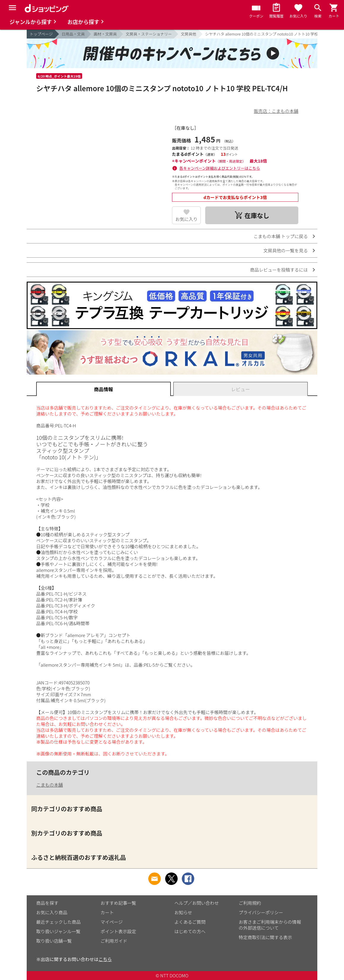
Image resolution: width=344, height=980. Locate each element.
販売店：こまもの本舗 (276, 111)
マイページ (112, 922)
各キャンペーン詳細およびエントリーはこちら (220, 168)
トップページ (41, 34)
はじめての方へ (190, 931)
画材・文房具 (105, 34)
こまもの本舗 (50, 785)
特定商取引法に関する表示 (265, 937)
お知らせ (183, 912)
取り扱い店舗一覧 (54, 941)
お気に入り (186, 219)
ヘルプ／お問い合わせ (197, 903)
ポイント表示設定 (118, 931)
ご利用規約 (250, 903)
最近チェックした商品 (58, 922)
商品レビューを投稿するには (279, 270)
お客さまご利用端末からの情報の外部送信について (270, 925)
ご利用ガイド (114, 941)
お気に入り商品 (52, 912)
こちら (105, 959)
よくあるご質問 (190, 922)
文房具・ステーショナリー (149, 34)
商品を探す (47, 903)
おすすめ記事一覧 (118, 903)
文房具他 (189, 34)
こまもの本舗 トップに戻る (281, 236)
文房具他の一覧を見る (286, 250)
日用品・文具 (73, 34)
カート (107, 912)
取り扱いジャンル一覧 (58, 931)
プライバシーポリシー (261, 912)
